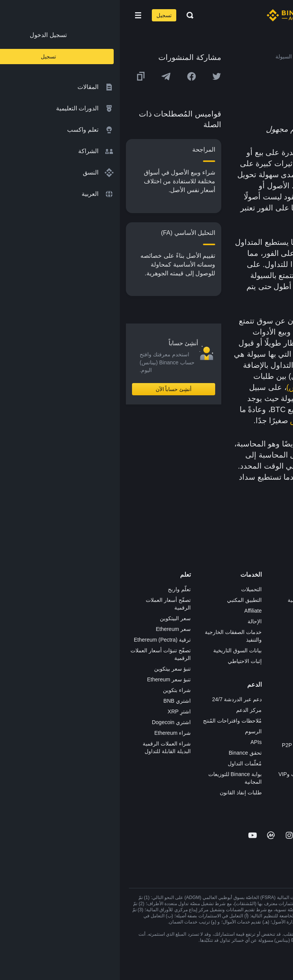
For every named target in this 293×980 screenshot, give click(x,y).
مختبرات (203, 785)
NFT (208, 664)
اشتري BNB (57, 701)
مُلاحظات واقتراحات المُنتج (113, 721)
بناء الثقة (274, 675)
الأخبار (277, 621)
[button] (18, 15)
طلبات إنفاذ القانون (121, 792)
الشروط (275, 653)
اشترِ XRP (59, 712)
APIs (136, 742)
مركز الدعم (129, 710)
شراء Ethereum (53, 733)
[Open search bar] (68, 15)
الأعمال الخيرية (196, 696)
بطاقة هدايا (201, 643)
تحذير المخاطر (268, 707)
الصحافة (275, 632)
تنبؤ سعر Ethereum (49, 679)
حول (279, 589)
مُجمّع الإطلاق (198, 653)
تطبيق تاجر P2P (195, 734)
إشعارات (274, 718)
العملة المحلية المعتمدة (212, 186)
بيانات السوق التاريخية (118, 650)
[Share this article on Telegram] (46, 76)
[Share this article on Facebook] (72, 76)
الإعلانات (274, 611)
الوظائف (274, 600)
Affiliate (133, 611)
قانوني (277, 643)
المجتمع (275, 696)
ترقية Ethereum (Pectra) (43, 640)
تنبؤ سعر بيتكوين (53, 669)
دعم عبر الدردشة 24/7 (117, 699)
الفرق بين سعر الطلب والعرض (219, 420)
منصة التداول (198, 589)
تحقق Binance (126, 753)
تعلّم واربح (60, 589)
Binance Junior (195, 621)
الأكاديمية (203, 632)
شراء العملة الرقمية (190, 600)
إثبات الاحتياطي (125, 661)
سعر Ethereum (53, 629)
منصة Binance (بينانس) (204, 387)
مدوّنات (276, 686)
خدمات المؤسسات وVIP (186, 774)
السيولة (221, 152)
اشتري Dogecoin (52, 722)
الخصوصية (272, 664)
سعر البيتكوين (56, 618)
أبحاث (206, 686)
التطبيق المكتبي (125, 600)
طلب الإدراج (199, 763)
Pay (208, 611)
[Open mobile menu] (18, 15)
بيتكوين (216, 398)
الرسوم (134, 731)
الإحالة (135, 621)
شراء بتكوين (57, 690)
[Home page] (171, 15)
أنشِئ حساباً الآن (54, 389)
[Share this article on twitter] (97, 76)
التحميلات (132, 589)
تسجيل (44, 15)
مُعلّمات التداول (125, 763)
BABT (206, 675)
